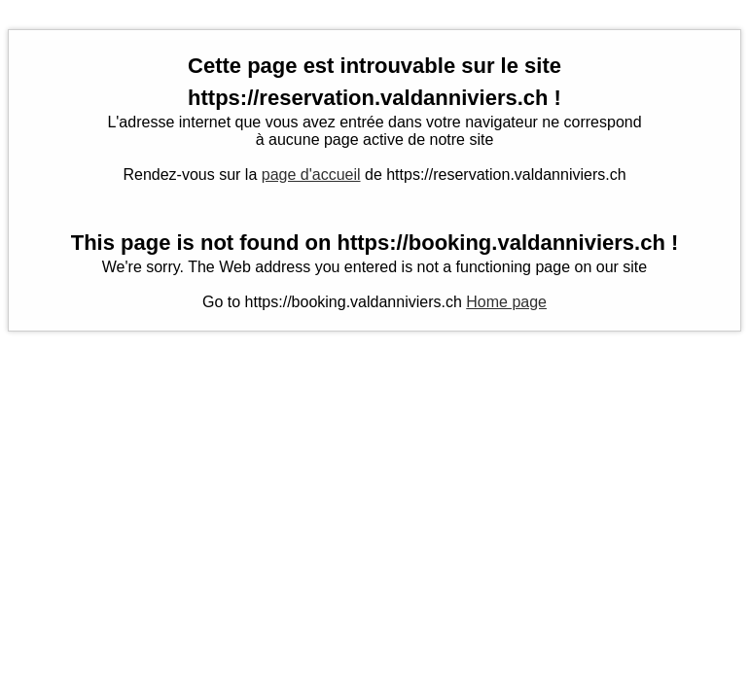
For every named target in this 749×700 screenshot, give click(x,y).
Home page (506, 302)
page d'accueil (311, 175)
